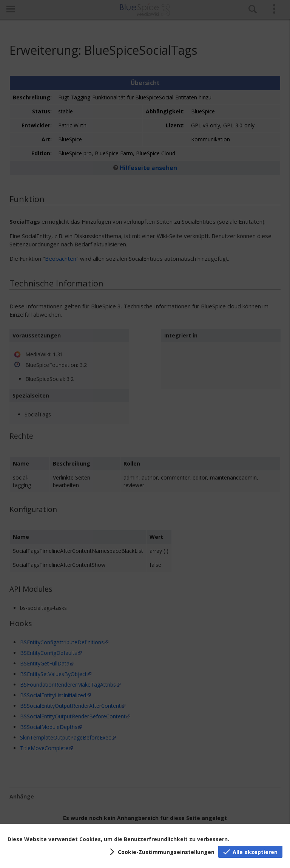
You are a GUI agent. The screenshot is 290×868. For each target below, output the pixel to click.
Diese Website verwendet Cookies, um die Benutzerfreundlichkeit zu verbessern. (118, 839)
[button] (161, 852)
